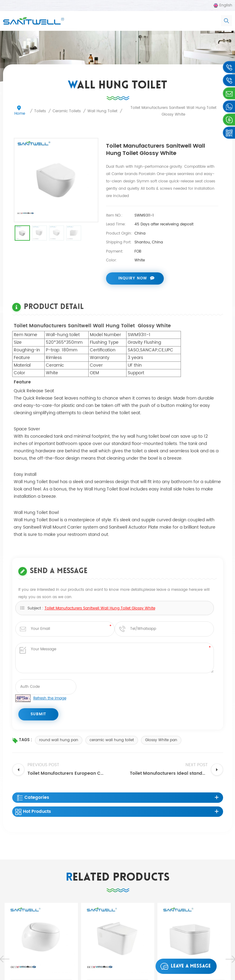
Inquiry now (133, 278)
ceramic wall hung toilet (112, 740)
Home (20, 111)
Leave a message (184, 966)
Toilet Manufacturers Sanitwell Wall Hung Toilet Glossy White (100, 609)
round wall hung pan (59, 740)
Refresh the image (50, 698)
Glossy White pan (161, 740)
